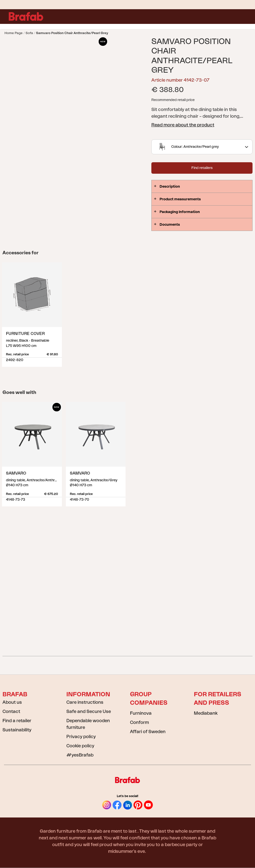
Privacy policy (81, 737)
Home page (14, 33)
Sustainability (17, 730)
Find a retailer (17, 721)
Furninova (141, 713)
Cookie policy (80, 746)
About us (12, 702)
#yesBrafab (80, 755)
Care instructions (85, 702)
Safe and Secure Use (89, 711)
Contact (11, 711)
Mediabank (206, 713)
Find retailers (202, 168)
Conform (139, 722)
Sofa (29, 33)
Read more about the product (183, 125)
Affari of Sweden (148, 732)
